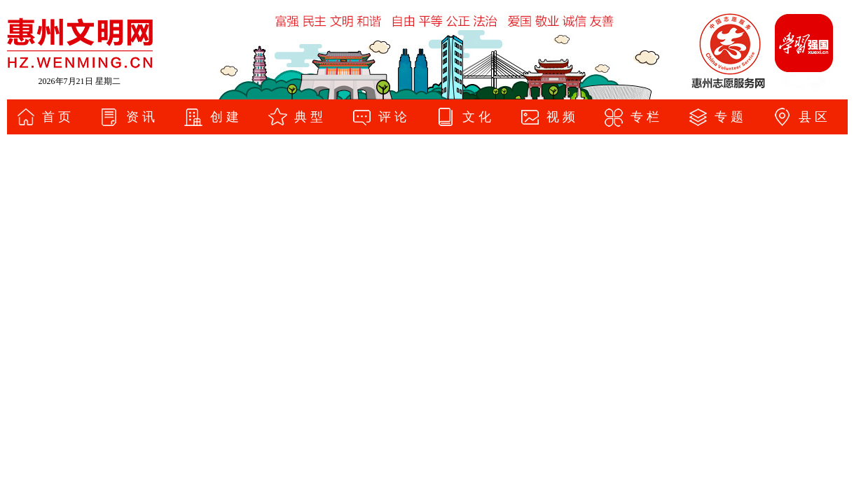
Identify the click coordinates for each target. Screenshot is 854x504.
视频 (563, 117)
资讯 (142, 117)
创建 (226, 117)
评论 (394, 117)
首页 (58, 117)
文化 (478, 117)
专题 (731, 117)
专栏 (647, 117)
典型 (310, 117)
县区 (815, 117)
